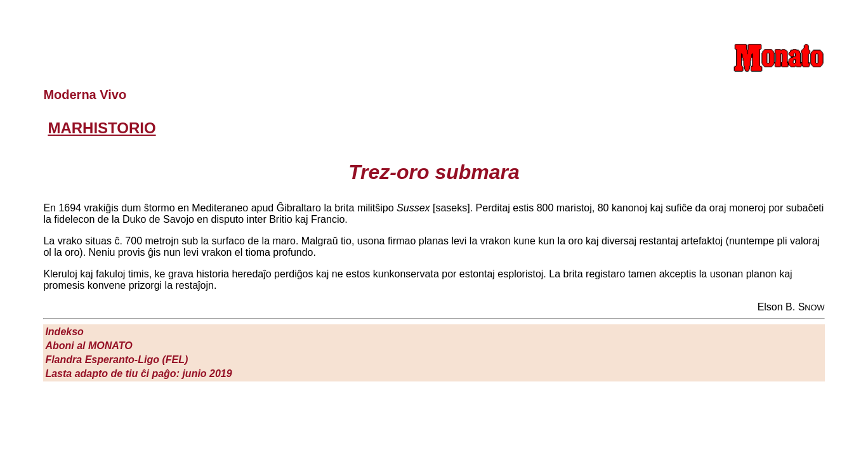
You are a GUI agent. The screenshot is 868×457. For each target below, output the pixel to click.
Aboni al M (89, 346)
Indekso (64, 332)
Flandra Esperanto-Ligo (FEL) (116, 360)
